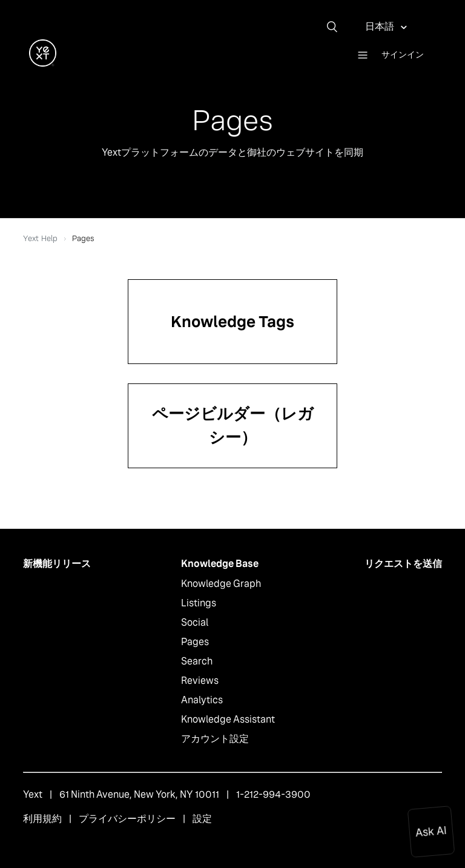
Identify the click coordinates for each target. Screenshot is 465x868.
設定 (202, 819)
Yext (33, 794)
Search (197, 661)
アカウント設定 (215, 739)
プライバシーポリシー (127, 819)
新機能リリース (57, 564)
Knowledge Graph (221, 584)
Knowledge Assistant (228, 719)
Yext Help (40, 238)
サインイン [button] (403, 55)
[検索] (337, 27)
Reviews (200, 681)
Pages (195, 642)
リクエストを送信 (403, 564)
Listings (199, 603)
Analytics (202, 700)
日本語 (381, 26)
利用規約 (42, 819)
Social (195, 622)
